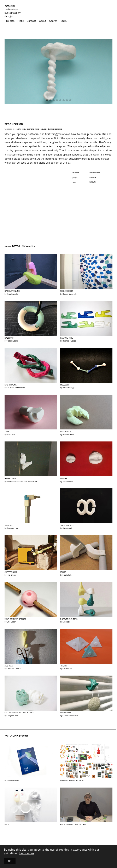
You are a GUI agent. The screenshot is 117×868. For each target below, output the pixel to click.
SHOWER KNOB (67, 291)
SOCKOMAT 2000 (67, 526)
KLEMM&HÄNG (67, 338)
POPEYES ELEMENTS (69, 619)
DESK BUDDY (66, 432)
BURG (64, 21)
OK (10, 861)
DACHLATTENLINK (12, 291)
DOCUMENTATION (12, 781)
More (21, 21)
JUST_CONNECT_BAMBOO (15, 619)
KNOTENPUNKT (11, 385)
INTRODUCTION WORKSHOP (72, 781)
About (43, 21)
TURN (7, 432)
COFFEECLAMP (11, 572)
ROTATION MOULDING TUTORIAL (74, 825)
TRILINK (64, 666)
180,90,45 (8, 526)
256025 (63, 572)
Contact (31, 21)
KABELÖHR (9, 338)
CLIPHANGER (66, 713)
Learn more (26, 853)
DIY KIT (7, 825)
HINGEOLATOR (11, 479)
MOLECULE (65, 385)
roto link (93, 178)
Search (53, 21)
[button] (47, 101)
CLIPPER (64, 479)
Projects (10, 21)
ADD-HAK (9, 666)
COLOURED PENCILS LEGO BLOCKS (19, 713)
